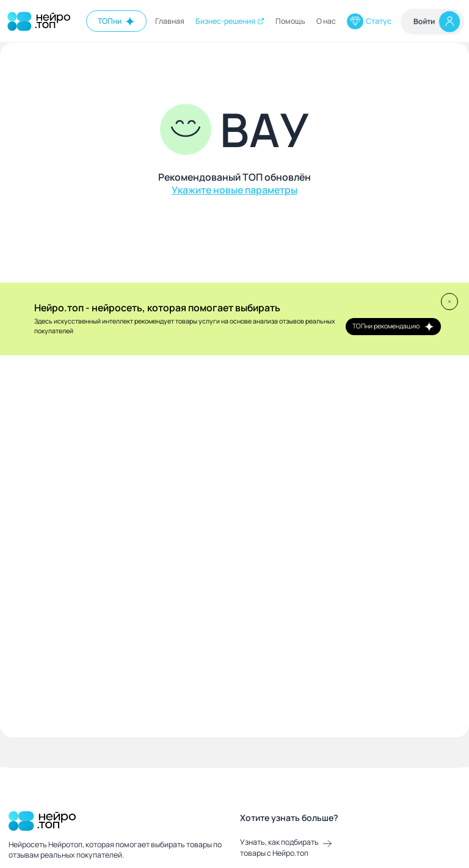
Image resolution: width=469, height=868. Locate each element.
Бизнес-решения (230, 21)
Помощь (290, 21)
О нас (326, 21)
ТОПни (117, 21)
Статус (369, 21)
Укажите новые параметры (234, 190)
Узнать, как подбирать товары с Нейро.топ (286, 848)
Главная (170, 21)
